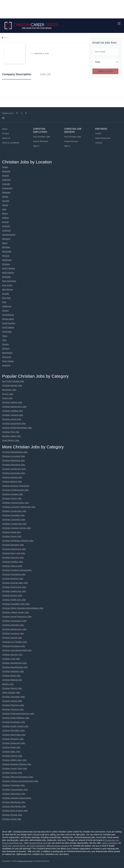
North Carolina (8, 268)
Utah (4, 340)
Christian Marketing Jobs (13, 671)
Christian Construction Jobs (14, 511)
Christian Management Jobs (14, 663)
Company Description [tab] (17, 74)
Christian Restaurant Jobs (14, 743)
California (6, 180)
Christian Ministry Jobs (12, 385)
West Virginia (8, 361)
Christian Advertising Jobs (13, 460)
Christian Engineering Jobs (14, 549)
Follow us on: (8, 113)
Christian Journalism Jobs (13, 697)
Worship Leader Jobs (11, 436)
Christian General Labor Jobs (15, 583)
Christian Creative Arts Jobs (14, 524)
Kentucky (6, 226)
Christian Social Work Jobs (14, 423)
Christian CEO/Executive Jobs (15, 490)
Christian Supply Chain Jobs (15, 768)
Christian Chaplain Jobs (13, 494)
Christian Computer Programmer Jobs (19, 507)
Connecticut (7, 188)
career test (7, 846)
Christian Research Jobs (13, 739)
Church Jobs (8, 394)
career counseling (109, 843)
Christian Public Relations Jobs (16, 718)
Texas (5, 336)
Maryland (6, 239)
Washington (7, 353)
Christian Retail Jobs (11, 747)
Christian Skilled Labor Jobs (14, 760)
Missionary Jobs (9, 390)
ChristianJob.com (111, 840)
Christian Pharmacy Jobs (13, 705)
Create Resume (71, 141)
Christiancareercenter (25, 861)
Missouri (6, 256)
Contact (6, 133)
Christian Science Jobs (12, 756)
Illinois (5, 213)
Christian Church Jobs (12, 498)
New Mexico (7, 289)
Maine (5, 243)
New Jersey (7, 285)
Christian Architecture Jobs (14, 469)
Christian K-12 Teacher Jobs (15, 642)
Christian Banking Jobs (12, 477)
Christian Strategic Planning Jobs (17, 764)
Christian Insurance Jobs (13, 633)
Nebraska (6, 277)
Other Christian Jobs (11, 692)
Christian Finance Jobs (12, 566)
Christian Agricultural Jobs (14, 465)
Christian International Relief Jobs (17, 650)
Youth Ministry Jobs (11, 440)
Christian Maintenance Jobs (14, 407)
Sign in (36, 146)
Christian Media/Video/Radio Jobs (17, 428)
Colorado (6, 184)
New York (6, 298)
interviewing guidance (60, 846)
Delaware (6, 192)
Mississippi (7, 260)
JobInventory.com (103, 138)
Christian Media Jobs (11, 676)
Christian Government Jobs (14, 587)
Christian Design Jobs (12, 536)
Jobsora (99, 143)
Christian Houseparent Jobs (14, 621)
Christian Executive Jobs (13, 557)
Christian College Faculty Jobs (15, 612)
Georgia (6, 201)
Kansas (5, 222)
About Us (6, 138)
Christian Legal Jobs (11, 659)
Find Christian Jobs (73, 137)
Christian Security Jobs (12, 655)
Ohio (4, 302)
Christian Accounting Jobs (13, 456)
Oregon (5, 311)
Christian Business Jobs (13, 579)
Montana (6, 264)
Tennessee (7, 332)
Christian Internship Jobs (13, 625)
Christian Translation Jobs (13, 785)
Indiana (5, 218)
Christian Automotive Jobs (14, 473)
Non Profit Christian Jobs (13, 381)
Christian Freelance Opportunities (17, 570)
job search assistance (36, 846)
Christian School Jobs (12, 419)
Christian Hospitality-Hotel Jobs (16, 604)
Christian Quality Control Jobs (15, 726)
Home (5, 129)
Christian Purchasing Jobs (14, 646)
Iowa (4, 209)
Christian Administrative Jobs (15, 452)
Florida (5, 197)
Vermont (6, 348)
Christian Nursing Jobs (12, 701)
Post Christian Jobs (42, 137)
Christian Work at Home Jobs (15, 811)
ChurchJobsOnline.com (12, 843)
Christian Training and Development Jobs (20, 781)
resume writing (19, 846)
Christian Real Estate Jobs (14, 735)
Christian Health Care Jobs (14, 600)
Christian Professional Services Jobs (18, 714)
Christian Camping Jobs (13, 415)
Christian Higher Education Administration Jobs (23, 608)
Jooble (98, 133)
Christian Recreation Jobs (13, 730)
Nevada (6, 294)
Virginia (5, 344)
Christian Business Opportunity (16, 486)
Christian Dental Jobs (11, 532)
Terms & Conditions (11, 143)
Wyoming (6, 365)
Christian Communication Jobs (16, 503)
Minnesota (7, 251)
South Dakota (8, 327)
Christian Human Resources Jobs (17, 617)
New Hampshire (9, 281)
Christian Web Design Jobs (14, 806)
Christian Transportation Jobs (15, 790)
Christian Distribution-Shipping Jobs (18, 541)
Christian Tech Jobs (11, 432)
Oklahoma (7, 306)
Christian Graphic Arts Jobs (14, 591)
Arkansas (6, 171)
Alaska (5, 167)
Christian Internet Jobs (12, 638)
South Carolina (9, 323)
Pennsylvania (8, 315)
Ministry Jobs (8, 684)
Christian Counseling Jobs (14, 520)
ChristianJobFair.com (37, 843)
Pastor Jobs (7, 398)
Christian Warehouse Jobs (14, 802)
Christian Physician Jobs (13, 709)
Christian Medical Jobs (12, 680)
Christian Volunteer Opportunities (17, 798)
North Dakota (8, 273)
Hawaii (5, 205)
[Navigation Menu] (119, 23)
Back (6, 38)
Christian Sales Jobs (11, 752)
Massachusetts (9, 235)
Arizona (5, 176)
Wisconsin (7, 357)
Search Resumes (41, 141)
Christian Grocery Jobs (12, 595)
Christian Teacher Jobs (12, 402)
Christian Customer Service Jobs (17, 528)
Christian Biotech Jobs (12, 482)
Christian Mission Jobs (12, 688)
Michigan (6, 247)
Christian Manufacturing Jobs (15, 667)
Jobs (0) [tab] (45, 74)
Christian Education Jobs (13, 545)
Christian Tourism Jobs (12, 773)
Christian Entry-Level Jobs (14, 553)
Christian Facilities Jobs (12, 411)
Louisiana (6, 230)
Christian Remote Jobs (12, 815)
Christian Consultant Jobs (13, 515)
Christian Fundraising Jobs (14, 574)
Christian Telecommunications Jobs (18, 777)
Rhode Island (8, 319)
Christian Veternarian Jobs (14, 794)
